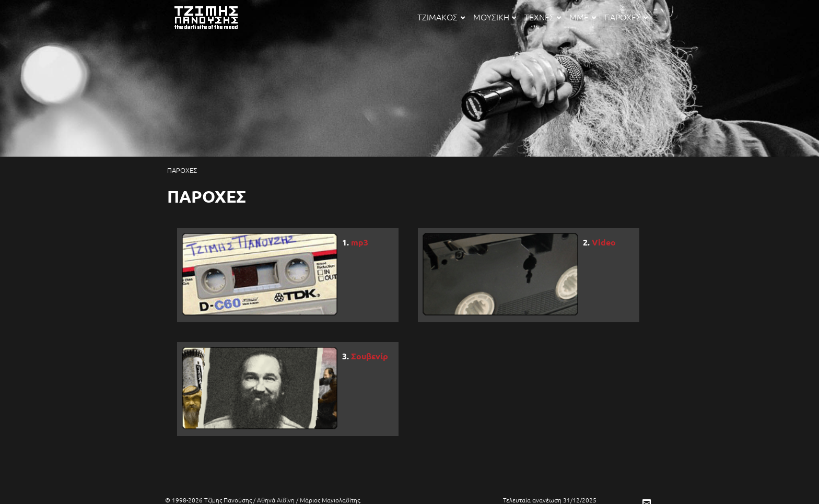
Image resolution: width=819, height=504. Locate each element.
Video (604, 242)
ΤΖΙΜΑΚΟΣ (441, 17)
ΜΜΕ (582, 17)
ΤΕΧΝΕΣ (543, 17)
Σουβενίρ (370, 356)
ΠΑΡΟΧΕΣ (626, 17)
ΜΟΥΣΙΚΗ (495, 17)
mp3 (360, 242)
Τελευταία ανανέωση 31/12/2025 (550, 500)
